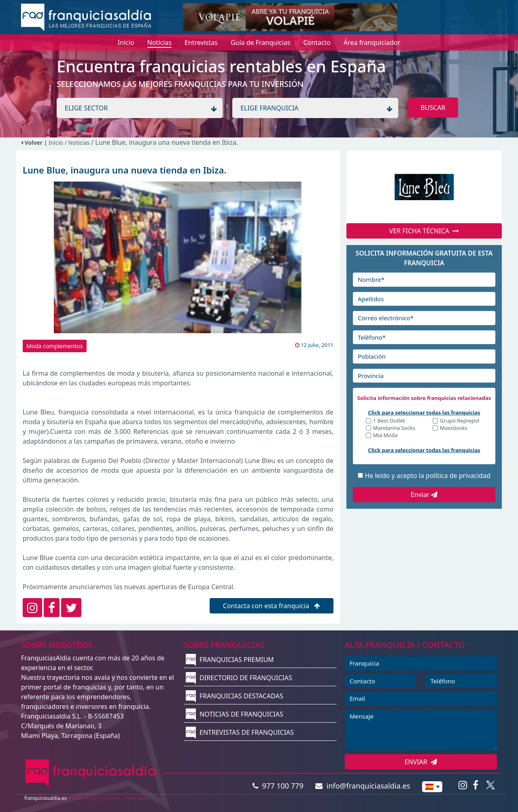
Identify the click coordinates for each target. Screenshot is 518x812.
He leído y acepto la (427, 476)
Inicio (56, 143)
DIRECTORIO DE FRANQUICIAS (239, 678)
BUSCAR (433, 108)
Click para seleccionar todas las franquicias (424, 412)
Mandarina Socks (394, 428)
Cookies (110, 798)
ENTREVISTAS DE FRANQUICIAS (240, 732)
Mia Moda (385, 436)
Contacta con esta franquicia (272, 606)
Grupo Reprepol (460, 421)
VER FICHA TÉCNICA (424, 231)
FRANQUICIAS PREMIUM (230, 660)
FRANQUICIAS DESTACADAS (235, 696)
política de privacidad (458, 476)
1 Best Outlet (389, 421)
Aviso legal (84, 798)
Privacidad (137, 798)
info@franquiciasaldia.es (363, 786)
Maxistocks (454, 428)
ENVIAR (421, 762)
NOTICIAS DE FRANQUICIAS (235, 714)
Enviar (424, 495)
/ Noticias (78, 143)
